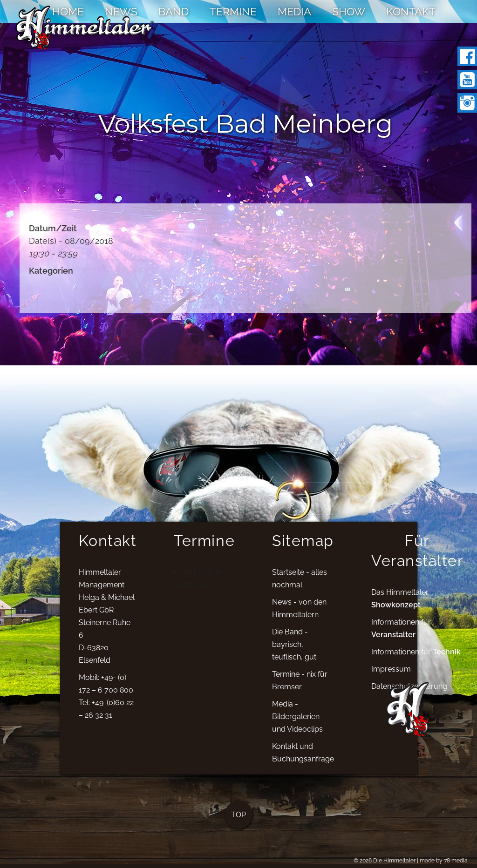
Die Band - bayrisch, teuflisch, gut (294, 655)
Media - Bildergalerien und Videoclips (297, 727)
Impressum (391, 679)
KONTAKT (411, 11)
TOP (238, 825)
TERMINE (233, 11)
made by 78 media (444, 861)
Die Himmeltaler (394, 861)
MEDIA (294, 11)
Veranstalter (393, 644)
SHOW (349, 11)
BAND (174, 11)
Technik (447, 662)
